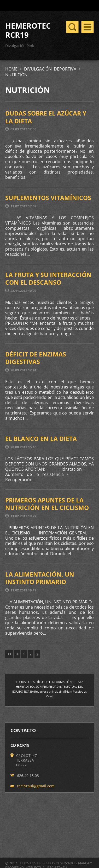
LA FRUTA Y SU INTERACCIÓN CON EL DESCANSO (48, 279)
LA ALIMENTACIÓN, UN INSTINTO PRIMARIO (40, 578)
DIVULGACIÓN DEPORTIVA (50, 69)
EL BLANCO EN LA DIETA (41, 439)
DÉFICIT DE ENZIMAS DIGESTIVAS (36, 358)
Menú (88, 27)
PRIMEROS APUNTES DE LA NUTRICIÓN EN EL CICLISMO (47, 504)
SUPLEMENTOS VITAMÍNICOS (48, 198)
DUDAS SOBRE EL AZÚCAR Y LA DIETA (46, 117)
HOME (11, 69)
